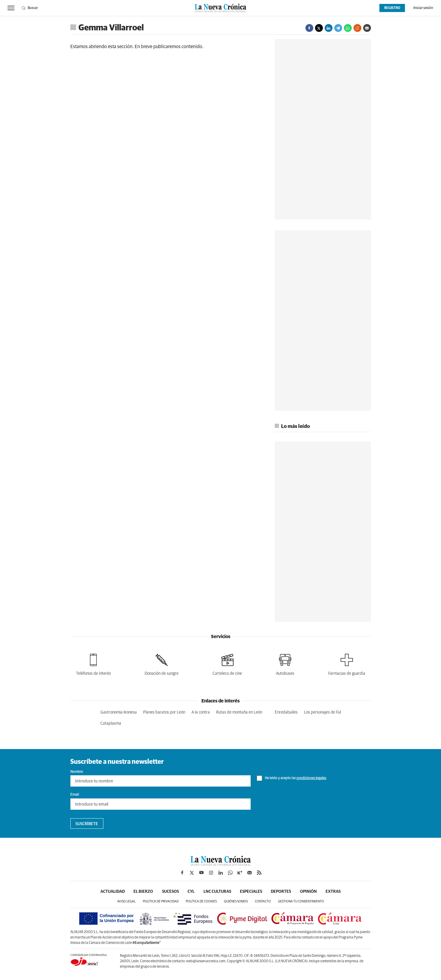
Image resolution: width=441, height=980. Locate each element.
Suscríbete (87, 824)
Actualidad (112, 892)
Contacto (263, 901)
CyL (191, 892)
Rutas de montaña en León (239, 712)
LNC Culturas (217, 892)
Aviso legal (126, 901)
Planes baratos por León (164, 712)
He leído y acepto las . (292, 778)
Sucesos (170, 892)
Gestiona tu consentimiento (301, 901)
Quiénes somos (236, 901)
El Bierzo (143, 892)
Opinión (309, 892)
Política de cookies (201, 901)
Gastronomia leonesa (119, 712)
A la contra (201, 712)
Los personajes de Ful (322, 712)
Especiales (251, 892)
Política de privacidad (161, 901)
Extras (334, 892)
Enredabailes (286, 712)
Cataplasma (111, 723)
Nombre (77, 772)
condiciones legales (311, 778)
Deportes (282, 892)
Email (75, 795)
